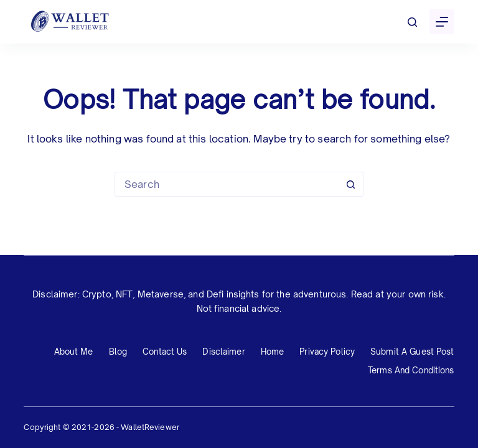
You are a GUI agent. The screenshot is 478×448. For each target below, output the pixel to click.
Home (273, 352)
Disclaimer (223, 352)
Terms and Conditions (411, 370)
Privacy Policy (327, 352)
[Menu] (442, 22)
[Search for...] (227, 184)
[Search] (412, 22)
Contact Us (165, 352)
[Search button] (351, 184)
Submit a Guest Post (412, 352)
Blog (118, 352)
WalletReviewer (150, 427)
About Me (74, 352)
